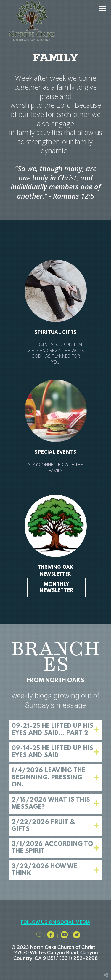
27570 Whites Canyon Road (46, 952)
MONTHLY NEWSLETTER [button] (56, 588)
